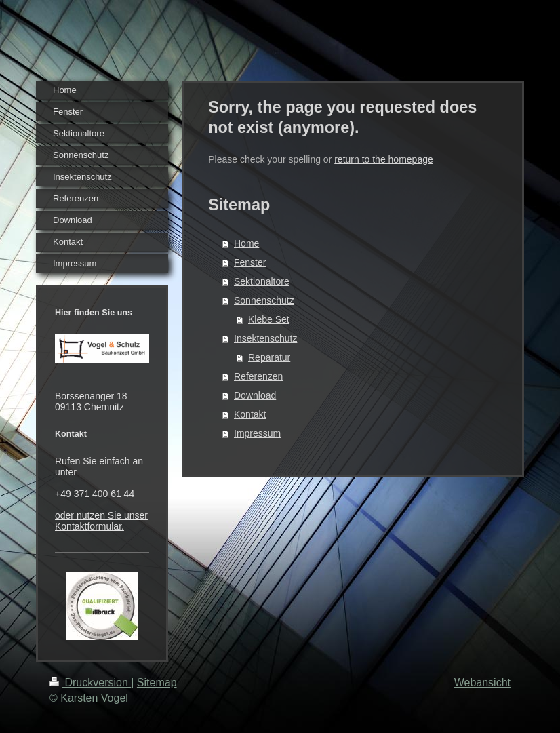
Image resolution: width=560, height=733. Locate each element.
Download (255, 395)
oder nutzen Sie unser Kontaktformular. (101, 521)
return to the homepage (384, 159)
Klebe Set (269, 319)
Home (246, 243)
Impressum (257, 433)
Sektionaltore (262, 281)
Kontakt (250, 414)
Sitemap (157, 682)
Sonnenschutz (264, 300)
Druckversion (90, 682)
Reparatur (269, 357)
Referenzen (258, 376)
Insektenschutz (265, 338)
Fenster (250, 262)
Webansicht (482, 682)
